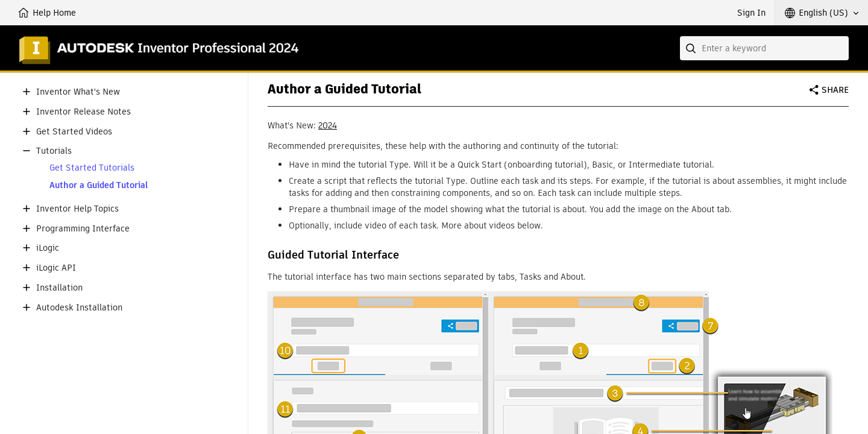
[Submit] (692, 48)
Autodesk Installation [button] (79, 308)
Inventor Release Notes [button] (83, 112)
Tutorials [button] (54, 151)
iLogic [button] (48, 248)
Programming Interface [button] (83, 229)
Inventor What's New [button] (78, 92)
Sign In (751, 13)
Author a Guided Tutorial (99, 185)
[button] (822, 13)
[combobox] (764, 48)
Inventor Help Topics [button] (77, 209)
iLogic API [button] (56, 268)
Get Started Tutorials (92, 168)
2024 (328, 125)
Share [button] (835, 90)
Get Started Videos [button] (74, 132)
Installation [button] (59, 288)
